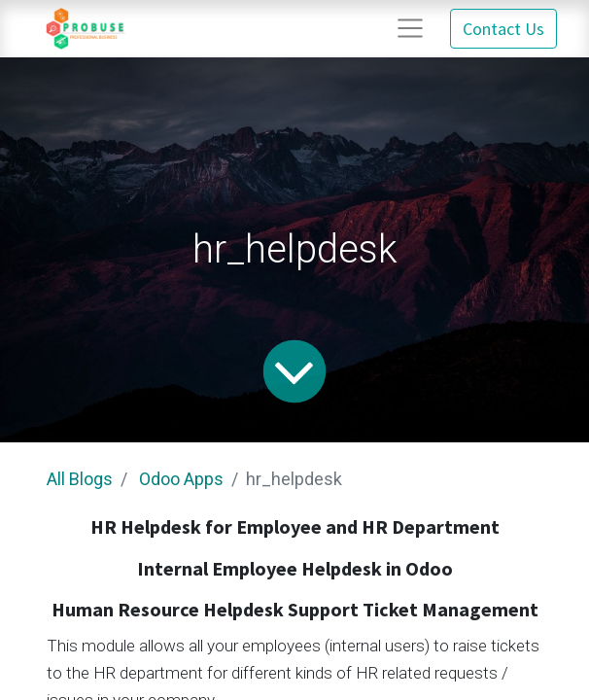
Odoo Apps (181, 479)
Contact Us (503, 29)
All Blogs (80, 479)
